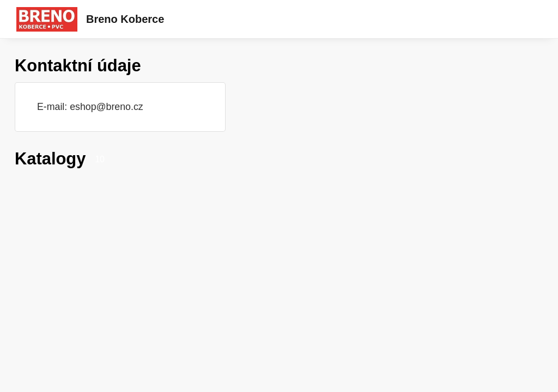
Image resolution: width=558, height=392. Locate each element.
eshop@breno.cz (106, 107)
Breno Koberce (125, 19)
